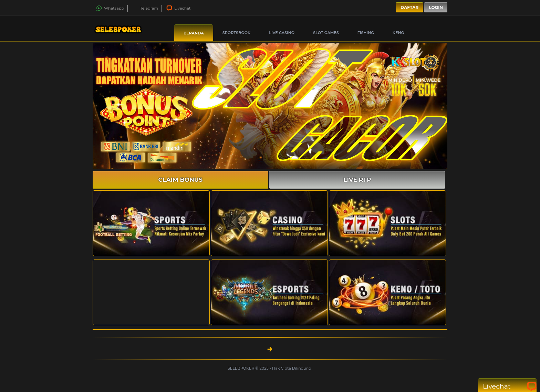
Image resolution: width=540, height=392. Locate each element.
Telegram (145, 8)
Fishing (366, 33)
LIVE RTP (357, 180)
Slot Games (326, 33)
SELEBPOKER (242, 368)
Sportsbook (236, 33)
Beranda (194, 33)
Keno (398, 33)
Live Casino (282, 33)
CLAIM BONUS (181, 180)
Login (436, 7)
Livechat (178, 8)
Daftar (409, 7)
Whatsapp (110, 8)
